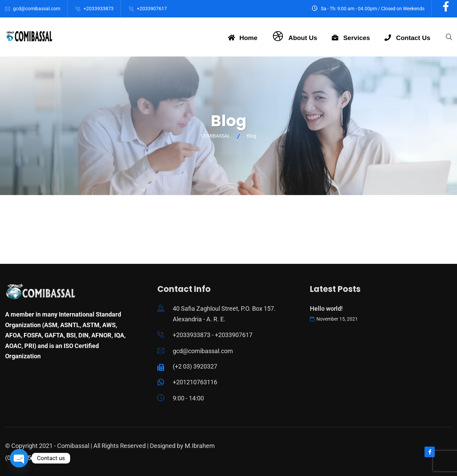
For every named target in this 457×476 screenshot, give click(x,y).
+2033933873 (99, 9)
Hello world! (326, 308)
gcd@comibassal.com (37, 9)
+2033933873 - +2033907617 (213, 335)
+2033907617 (152, 9)
